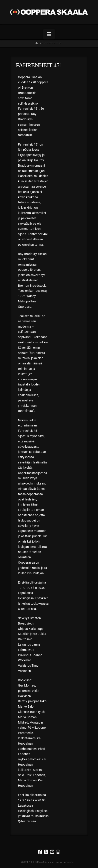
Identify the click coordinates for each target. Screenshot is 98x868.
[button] (49, 34)
